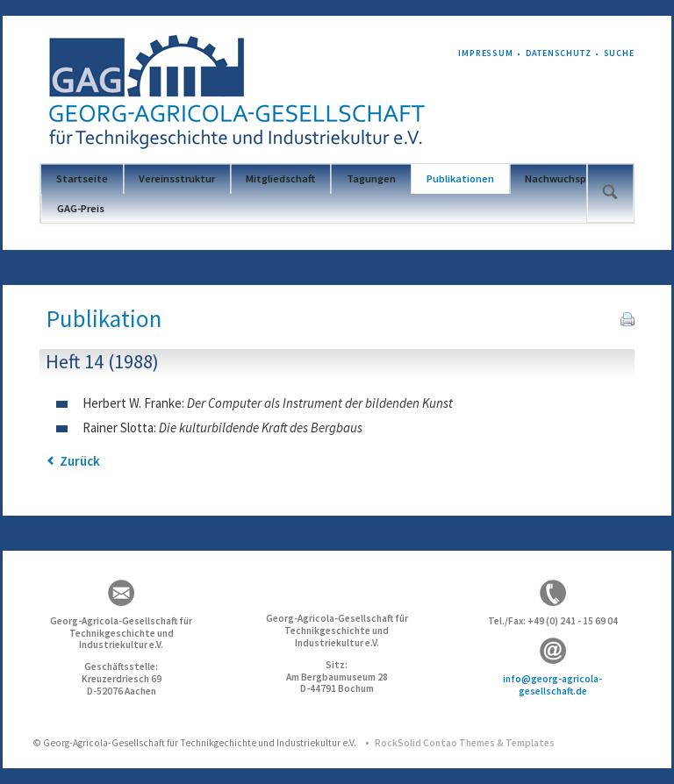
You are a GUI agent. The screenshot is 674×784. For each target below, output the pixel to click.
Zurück (80, 461)
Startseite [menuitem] (82, 178)
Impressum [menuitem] (486, 53)
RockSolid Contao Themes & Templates (465, 743)
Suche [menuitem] (619, 53)
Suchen (609, 193)
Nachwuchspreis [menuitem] (564, 178)
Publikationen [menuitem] (460, 178)
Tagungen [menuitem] (371, 178)
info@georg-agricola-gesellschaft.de (552, 685)
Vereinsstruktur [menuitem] (177, 178)
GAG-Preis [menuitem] (81, 208)
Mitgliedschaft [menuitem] (280, 178)
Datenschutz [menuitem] (559, 53)
